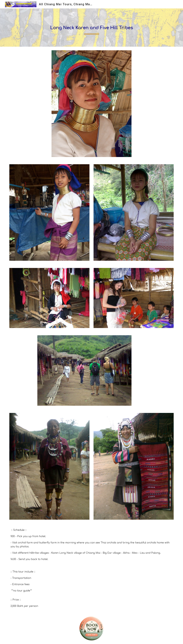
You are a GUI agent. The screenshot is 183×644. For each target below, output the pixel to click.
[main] (92, 28)
